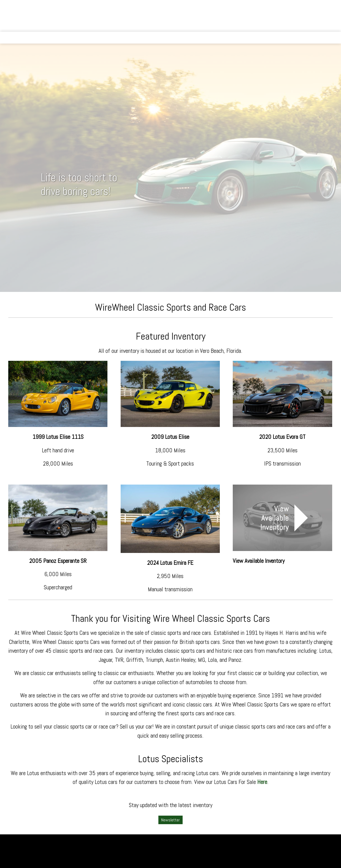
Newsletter (170, 820)
